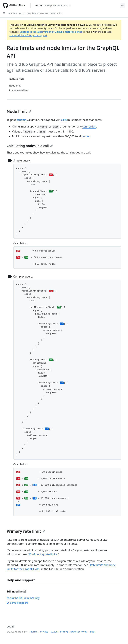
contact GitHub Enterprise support (28, 35)
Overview (31, 13)
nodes (85, 136)
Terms (34, 632)
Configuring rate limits (43, 554)
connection (89, 126)
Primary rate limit (26, 531)
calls (64, 120)
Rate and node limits (51, 13)
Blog (92, 632)
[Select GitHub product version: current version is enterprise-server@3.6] (53, 5)
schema (21, 120)
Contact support (17, 603)
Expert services (79, 632)
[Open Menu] (123, 5)
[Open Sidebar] (4, 13)
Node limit (19, 111)
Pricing (64, 632)
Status (54, 632)
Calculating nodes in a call (30, 146)
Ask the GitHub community (23, 598)
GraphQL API (15, 13)
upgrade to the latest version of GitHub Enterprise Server (51, 32)
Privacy (44, 632)
